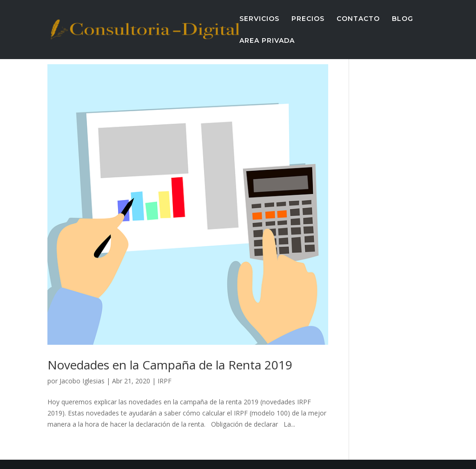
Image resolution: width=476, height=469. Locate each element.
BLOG (403, 19)
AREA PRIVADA (267, 41)
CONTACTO (358, 19)
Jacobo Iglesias (82, 381)
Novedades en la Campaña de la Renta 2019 (170, 365)
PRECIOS (308, 19)
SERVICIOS (259, 19)
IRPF (165, 381)
